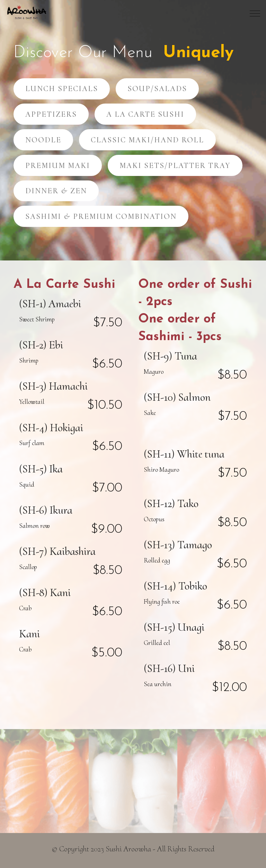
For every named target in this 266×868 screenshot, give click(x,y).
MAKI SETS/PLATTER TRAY (175, 165)
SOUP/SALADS (157, 88)
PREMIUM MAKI (58, 165)
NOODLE (43, 140)
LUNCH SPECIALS (62, 88)
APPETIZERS (51, 114)
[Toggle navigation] (255, 14)
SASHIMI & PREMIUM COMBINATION (101, 216)
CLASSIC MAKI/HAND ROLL (147, 140)
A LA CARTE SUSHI (145, 114)
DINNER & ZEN (56, 191)
